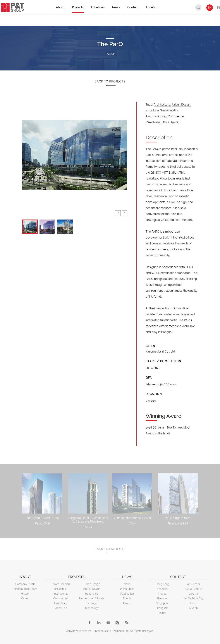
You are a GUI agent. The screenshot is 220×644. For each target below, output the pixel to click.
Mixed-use (61, 608)
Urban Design (92, 584)
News (127, 584)
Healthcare (92, 594)
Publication (127, 594)
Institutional (61, 594)
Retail (175, 122)
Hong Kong (163, 584)
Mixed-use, (153, 122)
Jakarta (193, 594)
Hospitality (61, 603)
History (25, 594)
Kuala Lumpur (193, 589)
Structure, (152, 110)
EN (209, 8)
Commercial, (177, 116)
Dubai (162, 613)
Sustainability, (169, 110)
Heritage (92, 603)
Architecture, (162, 105)
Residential (61, 589)
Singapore (163, 603)
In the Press (127, 589)
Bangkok (162, 608)
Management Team (25, 589)
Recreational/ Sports (92, 598)
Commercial (61, 598)
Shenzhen (162, 598)
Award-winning (61, 584)
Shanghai (163, 589)
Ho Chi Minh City (193, 598)
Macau (162, 594)
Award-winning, (156, 116)
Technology (92, 608)
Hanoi (194, 603)
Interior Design (92, 589)
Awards (127, 603)
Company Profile (25, 584)
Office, (166, 122)
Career (25, 598)
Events (127, 598)
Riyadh (194, 608)
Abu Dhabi (193, 584)
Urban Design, (182, 105)
